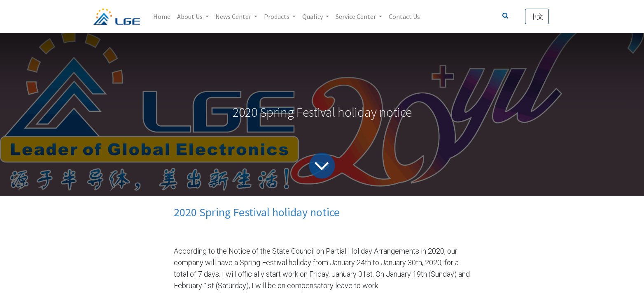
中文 (537, 16)
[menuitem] (162, 16)
